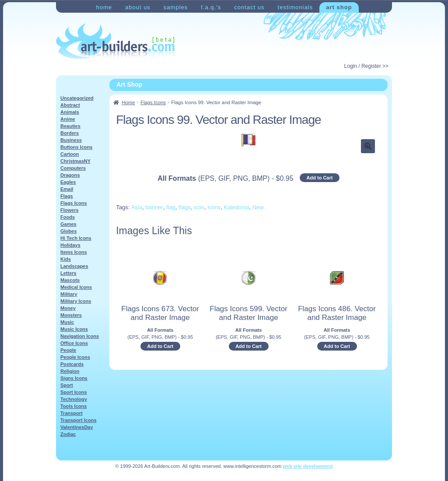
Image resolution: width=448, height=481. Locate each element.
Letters (68, 273)
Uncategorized (77, 98)
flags (184, 207)
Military (69, 294)
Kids (66, 259)
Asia (137, 207)
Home (104, 7)
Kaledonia (237, 207)
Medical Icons (76, 287)
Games (68, 224)
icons (214, 207)
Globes (68, 231)
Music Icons (74, 329)
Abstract (70, 105)
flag (171, 207)
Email (67, 189)
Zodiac (68, 434)
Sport (67, 385)
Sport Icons (74, 392)
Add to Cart (320, 178)
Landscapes (74, 266)
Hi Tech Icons (76, 238)
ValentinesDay (77, 427)
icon (199, 207)
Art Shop (339, 7)
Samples (176, 7)
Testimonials (296, 7)
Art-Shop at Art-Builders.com (115, 41)
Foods (68, 217)
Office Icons (74, 343)
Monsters (71, 315)
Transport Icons (79, 420)
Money (68, 308)
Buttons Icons (76, 147)
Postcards (72, 364)
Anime (68, 119)
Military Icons (76, 301)
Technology (74, 399)
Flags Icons (153, 102)
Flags (67, 196)
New (258, 207)
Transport (72, 413)
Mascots (70, 280)
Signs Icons (74, 378)
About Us (138, 7)
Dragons (70, 175)
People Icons (75, 357)
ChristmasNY (75, 161)
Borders (70, 133)
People (68, 350)
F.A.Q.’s (211, 7)
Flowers (70, 210)
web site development (308, 466)
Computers (73, 168)
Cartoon (70, 154)
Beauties (70, 126)
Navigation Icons (80, 336)
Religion (70, 371)
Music (67, 322)
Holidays (70, 245)
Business (71, 140)
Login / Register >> (366, 66)
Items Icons (74, 252)
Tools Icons (73, 406)
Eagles (68, 182)
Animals (70, 112)
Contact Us (249, 7)
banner (154, 207)
